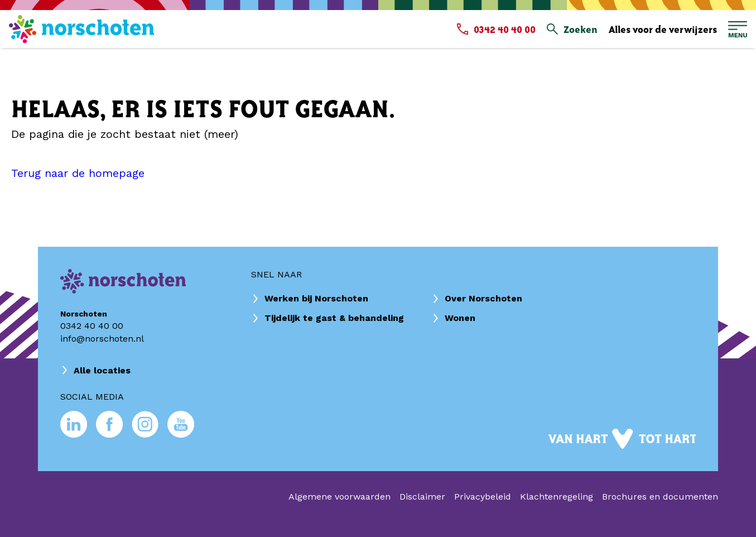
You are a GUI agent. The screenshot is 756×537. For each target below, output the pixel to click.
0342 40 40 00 (92, 326)
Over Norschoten (483, 298)
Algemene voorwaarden (340, 497)
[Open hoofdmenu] (738, 29)
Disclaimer (422, 497)
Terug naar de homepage (78, 173)
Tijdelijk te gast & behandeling (334, 318)
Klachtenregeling (557, 497)
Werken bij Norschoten (316, 298)
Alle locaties (102, 370)
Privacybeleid (483, 497)
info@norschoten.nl (102, 339)
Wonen (460, 318)
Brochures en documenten (660, 497)
